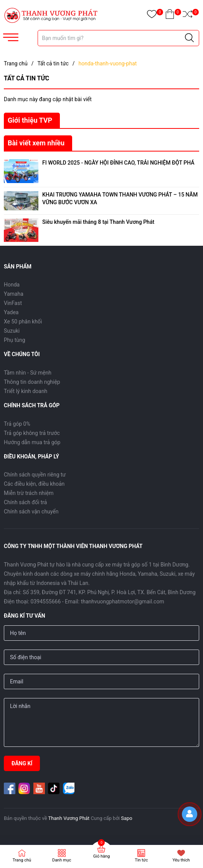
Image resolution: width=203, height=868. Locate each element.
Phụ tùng (15, 340)
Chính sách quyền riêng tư (35, 475)
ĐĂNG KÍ (22, 763)
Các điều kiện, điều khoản (34, 484)
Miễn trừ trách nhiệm (29, 493)
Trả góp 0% (17, 424)
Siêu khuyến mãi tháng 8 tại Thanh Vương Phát (98, 222)
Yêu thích (181, 860)
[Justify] (189, 38)
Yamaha (14, 294)
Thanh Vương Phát (69, 818)
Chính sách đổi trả (25, 502)
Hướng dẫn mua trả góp (32, 442)
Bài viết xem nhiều (36, 143)
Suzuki (12, 331)
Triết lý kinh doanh (26, 391)
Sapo (127, 818)
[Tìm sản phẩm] (118, 38)
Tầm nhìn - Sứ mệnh (28, 373)
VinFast (13, 303)
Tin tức (141, 860)
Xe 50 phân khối (23, 322)
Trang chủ (22, 860)
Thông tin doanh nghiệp (32, 382)
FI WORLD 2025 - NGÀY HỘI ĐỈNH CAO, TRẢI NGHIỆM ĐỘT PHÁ (118, 163)
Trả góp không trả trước (32, 433)
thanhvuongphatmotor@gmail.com (123, 601)
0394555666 (46, 601)
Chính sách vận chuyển (31, 511)
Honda (12, 285)
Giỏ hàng (101, 856)
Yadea (11, 312)
